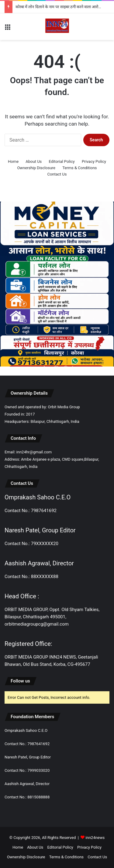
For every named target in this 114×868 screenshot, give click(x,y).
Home (13, 161)
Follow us (20, 681)
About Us (34, 161)
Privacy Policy (94, 161)
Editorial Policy (62, 161)
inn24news (95, 838)
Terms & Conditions (79, 168)
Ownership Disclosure (36, 168)
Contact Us (57, 174)
